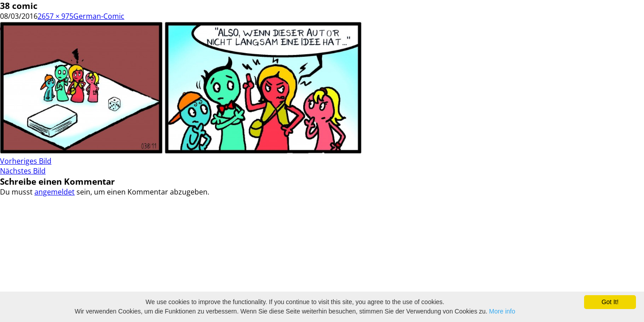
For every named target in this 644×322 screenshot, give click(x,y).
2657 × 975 (55, 16)
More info (502, 311)
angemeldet (55, 192)
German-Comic (99, 16)
